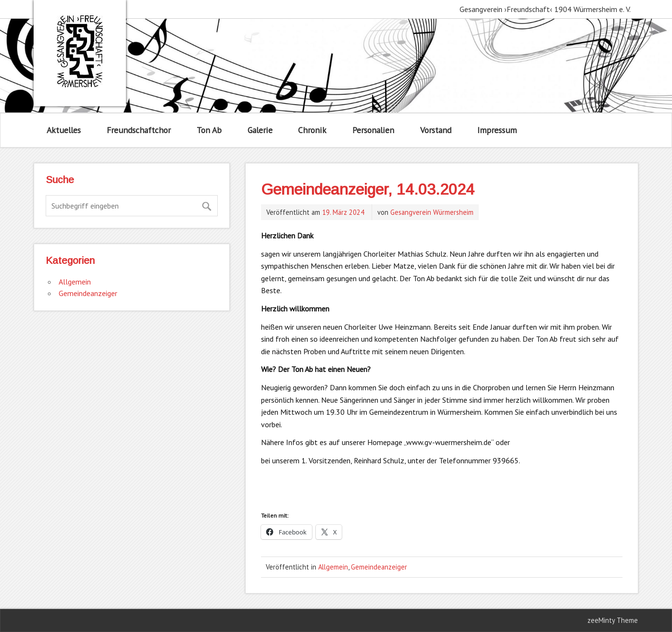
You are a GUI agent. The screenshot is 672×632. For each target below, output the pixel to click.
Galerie (260, 130)
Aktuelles (64, 130)
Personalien (373, 130)
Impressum (497, 130)
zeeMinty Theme (613, 620)
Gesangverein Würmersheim (432, 212)
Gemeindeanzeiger (379, 567)
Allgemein (333, 567)
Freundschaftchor (139, 130)
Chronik (312, 130)
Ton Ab (209, 130)
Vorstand (436, 130)
